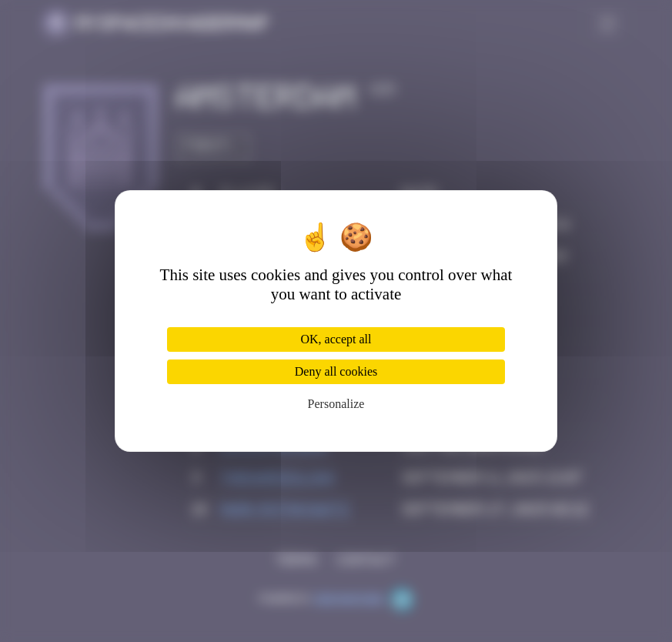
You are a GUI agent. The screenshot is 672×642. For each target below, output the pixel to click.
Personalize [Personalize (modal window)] (336, 404)
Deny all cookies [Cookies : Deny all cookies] (336, 371)
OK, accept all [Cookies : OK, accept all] (336, 339)
